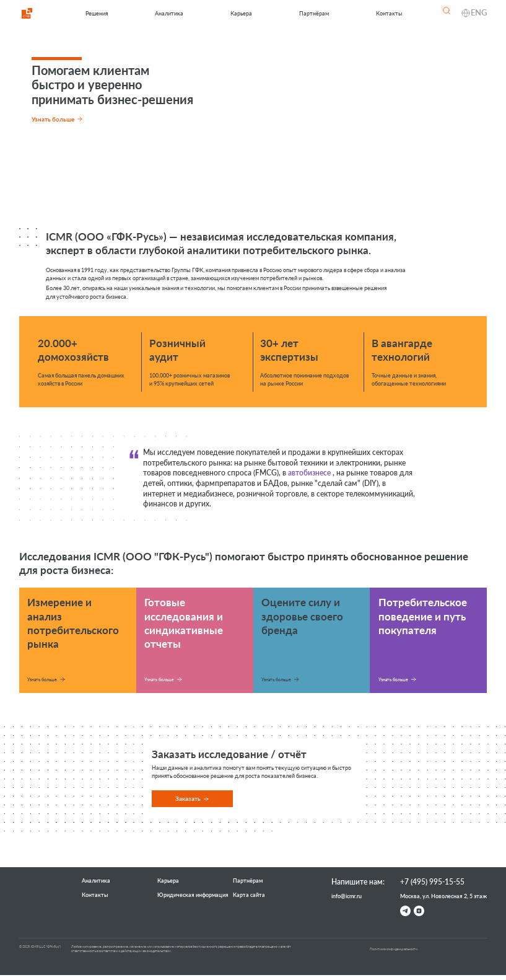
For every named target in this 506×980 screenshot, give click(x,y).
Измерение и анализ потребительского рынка (73, 623)
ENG (479, 12)
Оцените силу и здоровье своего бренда (302, 616)
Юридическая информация (193, 895)
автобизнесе (309, 473)
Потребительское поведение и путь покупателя (423, 616)
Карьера (241, 13)
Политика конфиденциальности (394, 949)
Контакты (389, 13)
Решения (97, 13)
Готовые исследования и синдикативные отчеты (184, 623)
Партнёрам (314, 13)
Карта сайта (249, 895)
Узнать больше (42, 679)
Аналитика (169, 13)
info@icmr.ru (347, 896)
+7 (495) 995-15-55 (432, 882)
